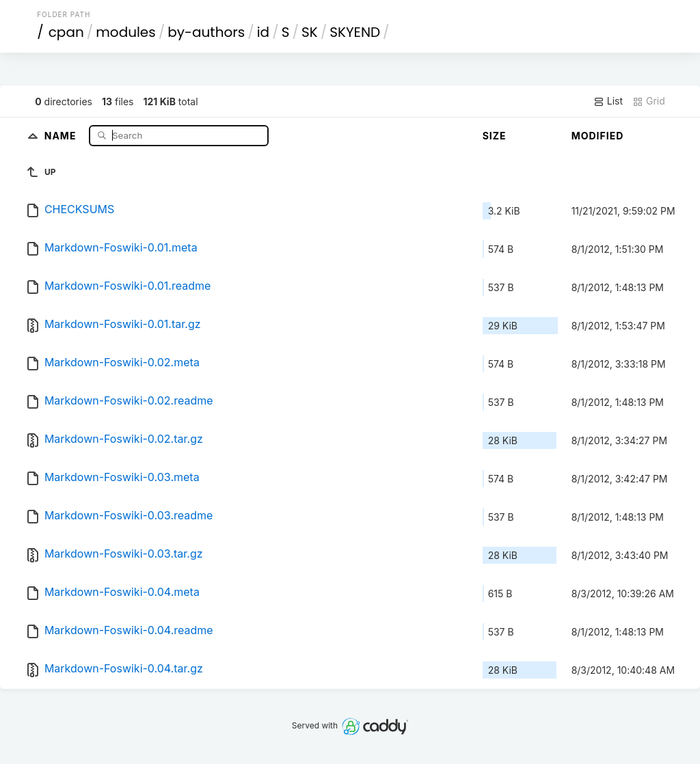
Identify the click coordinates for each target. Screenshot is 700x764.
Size (495, 136)
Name (62, 135)
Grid (649, 101)
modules (125, 32)
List (608, 101)
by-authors (206, 32)
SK (310, 32)
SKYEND (355, 32)
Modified (598, 136)
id (263, 32)
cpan (66, 32)
